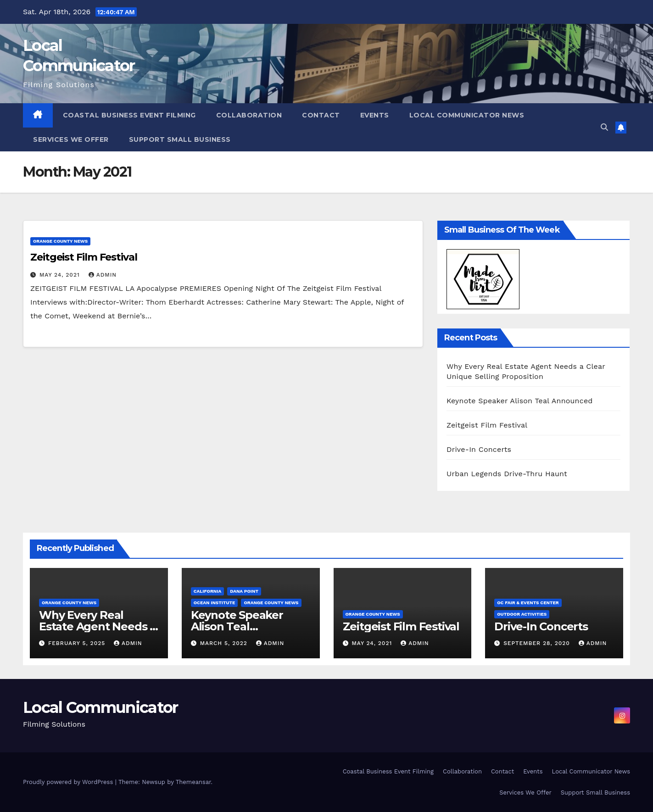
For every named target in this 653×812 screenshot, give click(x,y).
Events (375, 115)
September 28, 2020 (538, 643)
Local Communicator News (467, 115)
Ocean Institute (215, 603)
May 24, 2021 (61, 275)
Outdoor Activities (522, 614)
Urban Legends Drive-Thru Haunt (507, 474)
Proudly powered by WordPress (69, 782)
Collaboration (249, 115)
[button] (604, 127)
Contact (321, 115)
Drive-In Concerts (479, 449)
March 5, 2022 (225, 643)
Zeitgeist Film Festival (84, 257)
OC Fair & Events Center (528, 603)
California (207, 591)
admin (103, 275)
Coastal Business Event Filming (129, 115)
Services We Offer (71, 139)
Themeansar (193, 782)
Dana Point (244, 591)
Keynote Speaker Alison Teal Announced (520, 401)
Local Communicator (100, 707)
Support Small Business (180, 139)
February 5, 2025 (78, 643)
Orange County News (60, 241)
